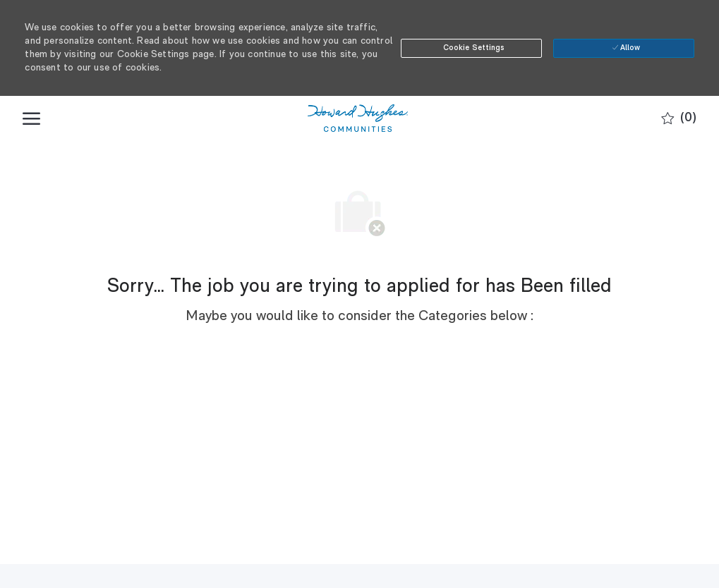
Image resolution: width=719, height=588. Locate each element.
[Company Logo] (358, 118)
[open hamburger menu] (31, 118)
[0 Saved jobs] (679, 119)
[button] (471, 48)
